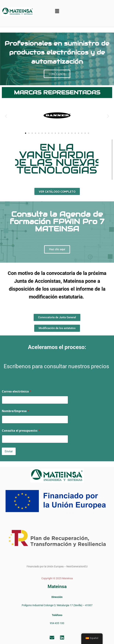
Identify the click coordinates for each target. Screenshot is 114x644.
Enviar (9, 451)
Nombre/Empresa (15, 411)
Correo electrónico (17, 392)
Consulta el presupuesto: (21, 431)
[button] (57, 11)
